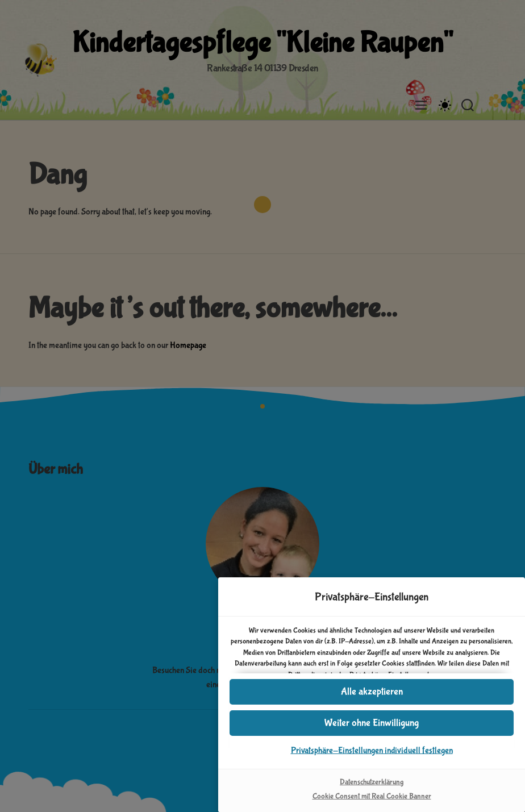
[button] (372, 723)
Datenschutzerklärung (372, 782)
